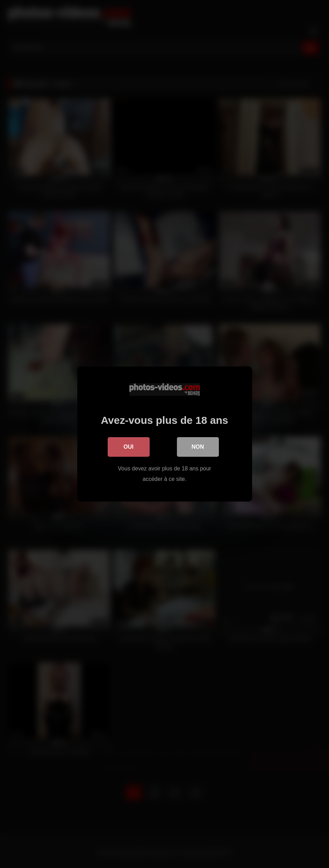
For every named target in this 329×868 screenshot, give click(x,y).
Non (198, 447)
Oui (128, 447)
